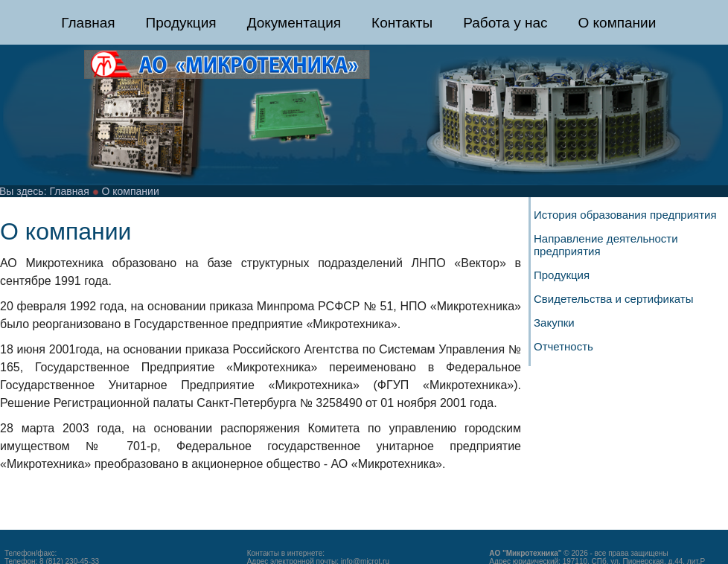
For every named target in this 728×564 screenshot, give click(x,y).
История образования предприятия (625, 215)
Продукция (181, 23)
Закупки (554, 323)
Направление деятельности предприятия (606, 245)
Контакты (402, 23)
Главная (88, 23)
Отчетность (563, 346)
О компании (617, 23)
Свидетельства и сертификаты (614, 299)
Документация (294, 23)
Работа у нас (505, 23)
